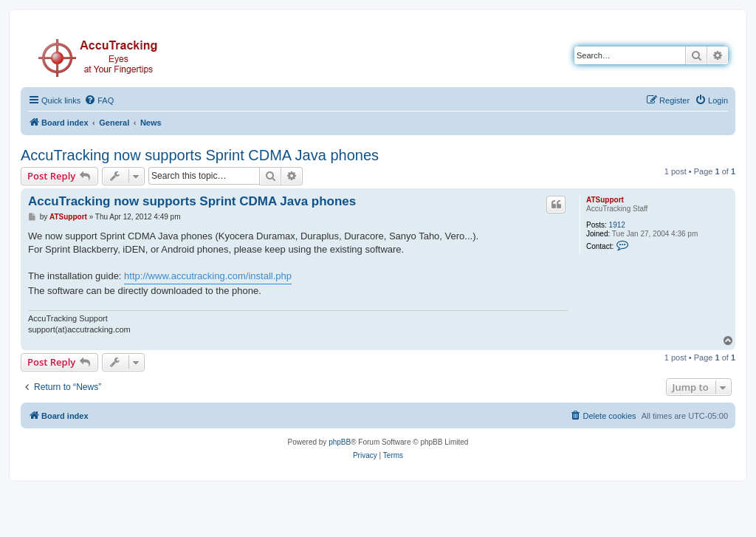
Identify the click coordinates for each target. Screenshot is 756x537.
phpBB (340, 442)
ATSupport (605, 200)
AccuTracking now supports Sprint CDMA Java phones (200, 155)
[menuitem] (99, 100)
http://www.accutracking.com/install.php (208, 276)
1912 (617, 225)
